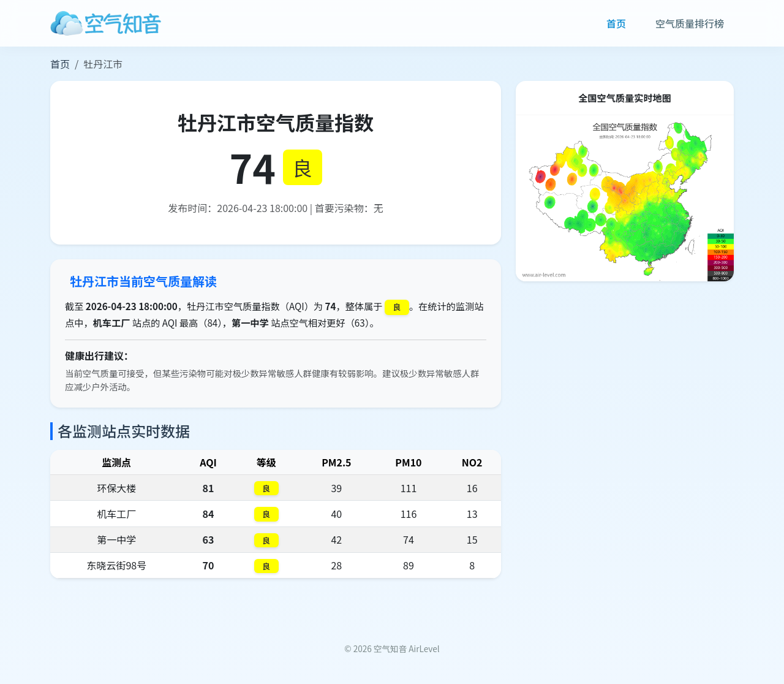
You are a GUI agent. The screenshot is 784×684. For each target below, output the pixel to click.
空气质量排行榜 (690, 23)
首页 (616, 23)
